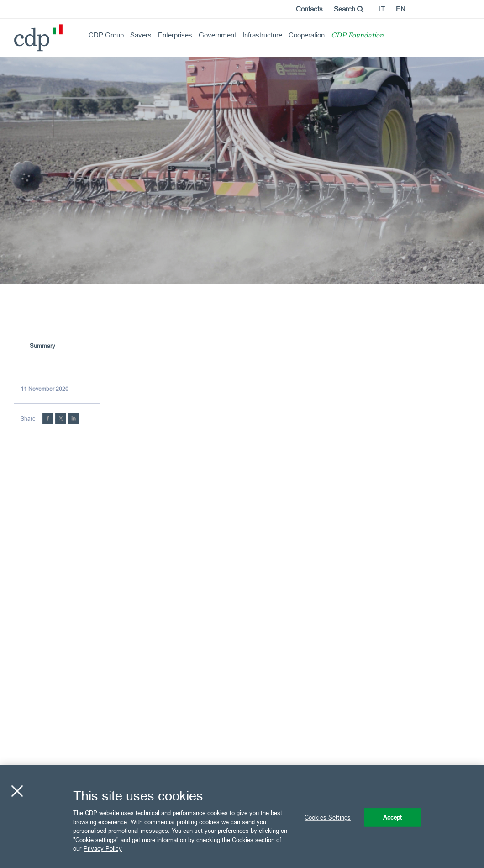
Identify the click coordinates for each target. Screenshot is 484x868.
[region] (242, 817)
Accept (393, 817)
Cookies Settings (328, 817)
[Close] (17, 791)
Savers (141, 35)
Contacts (309, 9)
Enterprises (175, 35)
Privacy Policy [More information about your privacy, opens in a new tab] (103, 848)
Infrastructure (262, 35)
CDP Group (106, 35)
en (401, 9)
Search (349, 9)
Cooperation (307, 35)
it (382, 9)
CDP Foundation (357, 36)
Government (217, 35)
